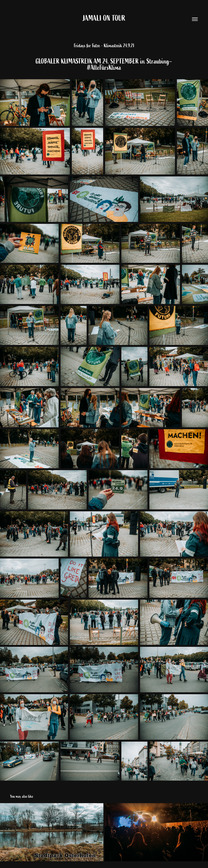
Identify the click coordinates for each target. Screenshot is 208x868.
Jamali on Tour (104, 18)
